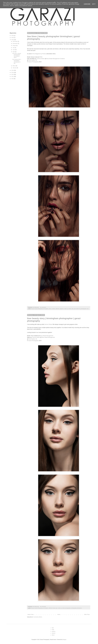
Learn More (87, 4)
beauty (33, 309)
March (14, 66)
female (54, 608)
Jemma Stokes (41, 59)
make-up (66, 309)
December (15, 41)
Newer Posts (31, 614)
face (53, 628)
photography (84, 309)
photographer (68, 608)
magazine (61, 309)
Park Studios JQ (33, 60)
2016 (13, 38)
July (14, 48)
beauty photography (39, 309)
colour (50, 309)
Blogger (64, 639)
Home (59, 614)
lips (57, 608)
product (54, 631)
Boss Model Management (47, 336)
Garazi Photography (33, 62)
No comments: (43, 307)
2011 (13, 76)
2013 (13, 72)
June (14, 50)
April (14, 52)
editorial (57, 309)
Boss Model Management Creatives (56, 59)
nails (72, 309)
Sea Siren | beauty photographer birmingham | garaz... (17, 55)
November (15, 43)
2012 (13, 74)
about (53, 635)
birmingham (46, 309)
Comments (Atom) (38, 617)
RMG (41, 57)
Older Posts (87, 614)
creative (53, 309)
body (53, 630)
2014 (13, 70)
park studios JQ (77, 309)
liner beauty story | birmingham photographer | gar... (17, 61)
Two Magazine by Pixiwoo (39, 54)
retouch (54, 633)
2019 (13, 36)
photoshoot (79, 608)
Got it (94, 4)
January (15, 68)
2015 (13, 40)
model (70, 309)
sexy (88, 309)
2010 (13, 79)
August (14, 45)
